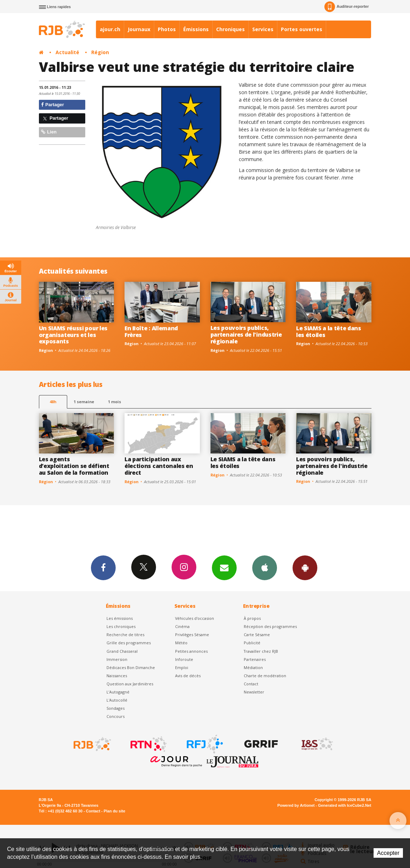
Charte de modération (265, 676)
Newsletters (224, 567)
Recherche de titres (125, 635)
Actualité (67, 52)
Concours (116, 716)
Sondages (116, 708)
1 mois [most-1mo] (114, 402)
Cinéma (182, 626)
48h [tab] (53, 402)
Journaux (139, 29)
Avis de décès (188, 676)
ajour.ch (110, 29)
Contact (251, 684)
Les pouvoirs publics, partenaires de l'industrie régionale (246, 335)
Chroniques (230, 29)
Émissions (196, 29)
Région (100, 52)
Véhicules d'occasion (195, 618)
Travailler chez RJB (261, 651)
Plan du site (114, 811)
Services (263, 29)
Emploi (182, 667)
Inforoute (184, 659)
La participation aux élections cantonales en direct (159, 466)
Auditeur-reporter (347, 7)
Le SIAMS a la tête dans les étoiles (329, 332)
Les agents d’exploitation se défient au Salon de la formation (74, 466)
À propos (252, 618)
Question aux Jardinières (130, 684)
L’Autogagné (118, 692)
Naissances (117, 676)
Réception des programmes (270, 626)
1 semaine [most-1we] (84, 402)
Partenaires (255, 659)
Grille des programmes (129, 643)
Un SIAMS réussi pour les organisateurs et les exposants (73, 335)
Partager (53, 105)
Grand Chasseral (122, 651)
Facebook (103, 567)
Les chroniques (121, 626)
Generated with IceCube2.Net (345, 805)
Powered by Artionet (296, 805)
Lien (49, 132)
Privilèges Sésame (192, 635)
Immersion (117, 659)
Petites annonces (191, 651)
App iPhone (265, 567)
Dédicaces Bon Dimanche (131, 667)
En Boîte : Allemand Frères (151, 332)
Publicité (252, 643)
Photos (167, 29)
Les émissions (120, 618)
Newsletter (254, 692)
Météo (181, 643)
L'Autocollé (117, 700)
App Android (305, 567)
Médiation (253, 667)
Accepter (388, 853)
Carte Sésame (257, 635)
